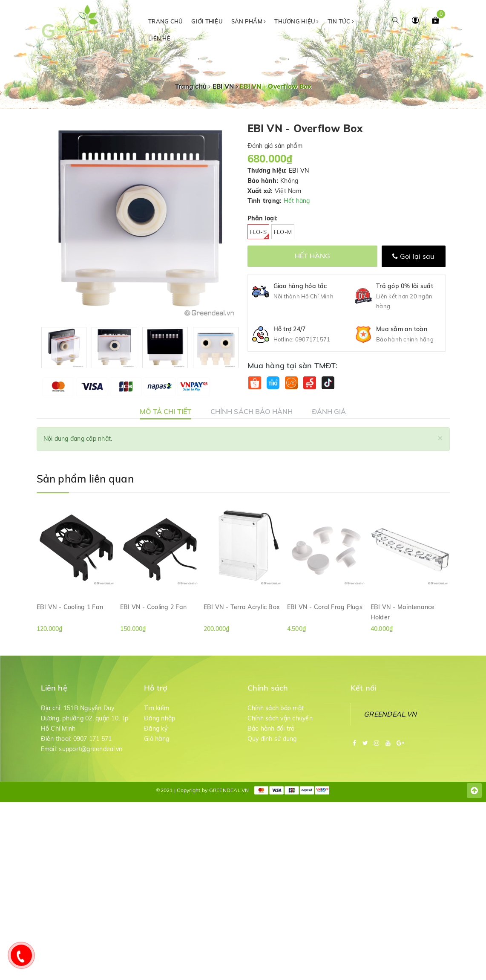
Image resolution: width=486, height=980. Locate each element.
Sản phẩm (249, 21)
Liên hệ (159, 38)
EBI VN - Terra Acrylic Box (242, 607)
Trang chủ (165, 21)
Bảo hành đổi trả (271, 728)
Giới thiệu (207, 21)
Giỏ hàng (157, 739)
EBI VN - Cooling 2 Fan (154, 607)
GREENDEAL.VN (390, 714)
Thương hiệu (296, 21)
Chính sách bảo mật (276, 708)
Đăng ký (156, 728)
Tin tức (341, 21)
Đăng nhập (160, 718)
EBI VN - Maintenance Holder (403, 612)
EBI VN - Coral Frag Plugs (325, 607)
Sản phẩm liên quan (85, 479)
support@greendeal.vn (91, 749)
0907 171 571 (93, 739)
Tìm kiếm (157, 708)
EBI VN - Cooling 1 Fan (70, 607)
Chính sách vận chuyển (280, 718)
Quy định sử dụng (272, 739)
